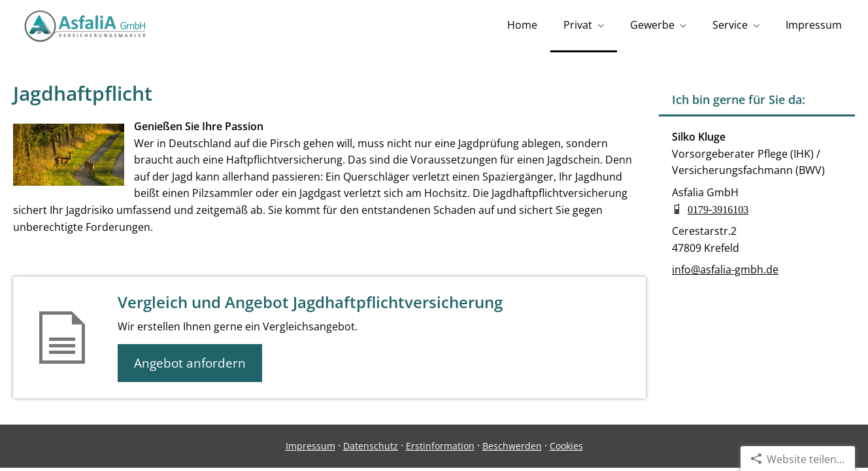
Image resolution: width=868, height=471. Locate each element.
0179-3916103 (718, 209)
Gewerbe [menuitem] (652, 25)
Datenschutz (371, 446)
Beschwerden (512, 446)
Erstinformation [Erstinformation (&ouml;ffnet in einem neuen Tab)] (440, 446)
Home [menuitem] (522, 25)
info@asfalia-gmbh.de (725, 270)
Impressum (310, 446)
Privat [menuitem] (578, 25)
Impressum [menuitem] (814, 25)
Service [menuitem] (730, 25)
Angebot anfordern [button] (190, 363)
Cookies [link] (566, 446)
